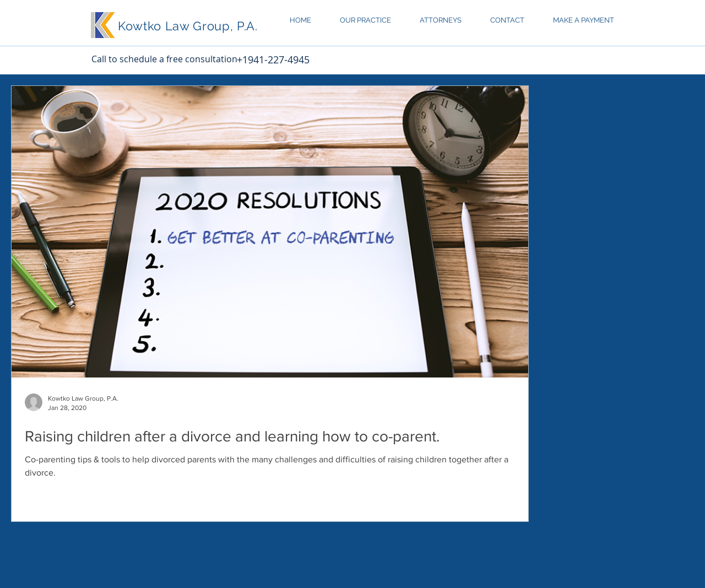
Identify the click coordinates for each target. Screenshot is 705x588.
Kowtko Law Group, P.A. (188, 26)
